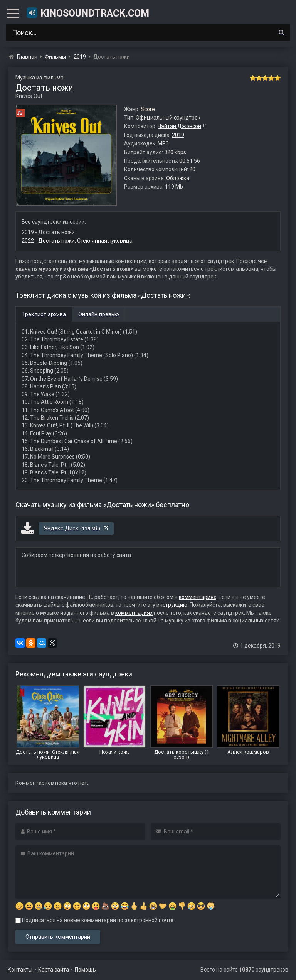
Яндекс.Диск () (77, 528)
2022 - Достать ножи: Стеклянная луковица (77, 241)
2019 (178, 135)
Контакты (20, 970)
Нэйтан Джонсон (179, 126)
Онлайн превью (99, 314)
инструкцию (172, 605)
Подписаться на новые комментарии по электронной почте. (95, 920)
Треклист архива (44, 314)
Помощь (85, 970)
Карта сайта (54, 970)
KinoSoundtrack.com (87, 13)
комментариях (198, 597)
